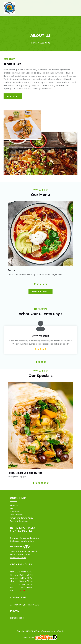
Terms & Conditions (19, 521)
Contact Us (15, 512)
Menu (13, 508)
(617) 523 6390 (17, 618)
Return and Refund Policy (22, 518)
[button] (35, 284)
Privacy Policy (16, 515)
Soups (12, 270)
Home (34, 43)
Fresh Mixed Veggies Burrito (25, 473)
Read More (13, 96)
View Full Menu (40, 291)
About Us (14, 505)
